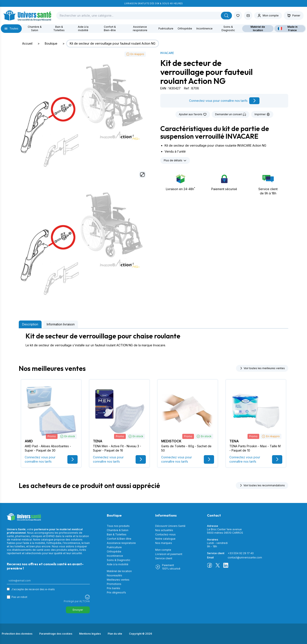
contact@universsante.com (245, 557)
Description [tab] (30, 324)
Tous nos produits (118, 526)
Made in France (288, 28)
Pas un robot (19, 597)
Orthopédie (185, 28)
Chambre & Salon (35, 28)
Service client (164, 558)
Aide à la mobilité (83, 28)
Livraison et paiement (169, 554)
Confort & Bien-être (110, 28)
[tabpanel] (153, 340)
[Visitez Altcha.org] (87, 597)
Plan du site (115, 634)
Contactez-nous (165, 534)
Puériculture (166, 28)
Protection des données (17, 634)
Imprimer (262, 114)
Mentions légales (90, 634)
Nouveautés (114, 575)
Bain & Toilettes (59, 28)
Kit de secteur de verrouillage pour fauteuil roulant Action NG (113, 43)
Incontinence (204, 28)
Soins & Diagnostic (228, 28)
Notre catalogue (165, 539)
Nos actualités (164, 530)
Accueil (27, 43)
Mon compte (163, 550)
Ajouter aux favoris (193, 114)
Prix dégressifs (116, 592)
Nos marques (164, 543)
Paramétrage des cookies (56, 634)
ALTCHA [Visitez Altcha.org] (85, 601)
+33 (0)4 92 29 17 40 (241, 553)
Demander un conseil (231, 114)
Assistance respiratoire (140, 28)
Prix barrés (114, 588)
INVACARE (167, 53)
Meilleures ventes (118, 580)
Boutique (51, 43)
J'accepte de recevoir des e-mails (33, 589)
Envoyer (78, 610)
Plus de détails (175, 160)
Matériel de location (258, 28)
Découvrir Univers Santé (170, 526)
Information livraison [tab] (61, 324)
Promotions (114, 584)
